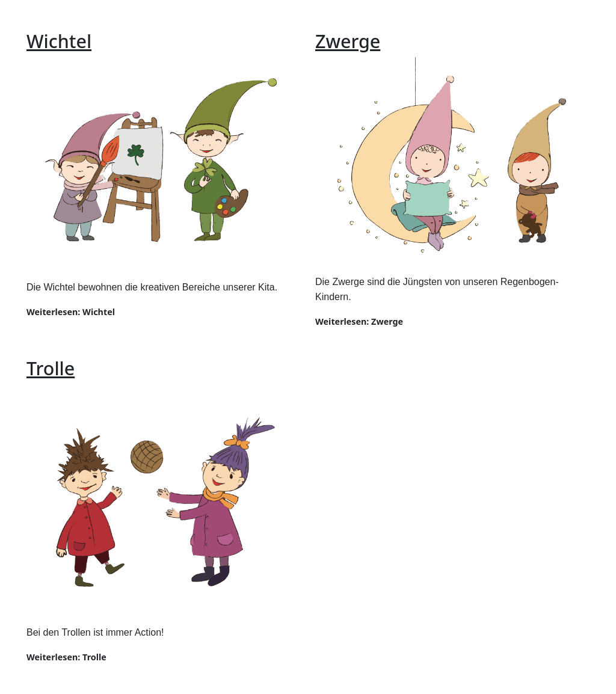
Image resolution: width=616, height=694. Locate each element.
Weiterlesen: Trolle (66, 657)
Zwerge (348, 41)
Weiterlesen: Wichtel (71, 312)
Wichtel (59, 41)
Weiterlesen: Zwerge (359, 321)
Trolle (51, 368)
